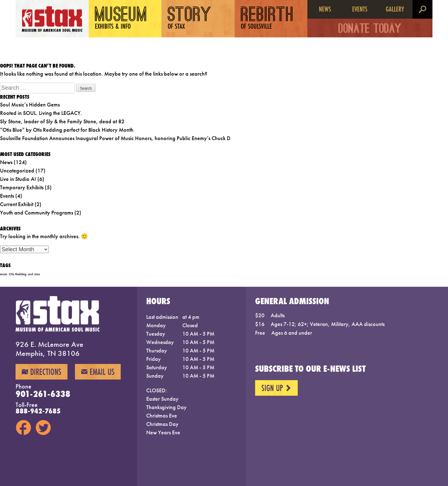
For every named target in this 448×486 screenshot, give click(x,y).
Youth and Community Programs (37, 212)
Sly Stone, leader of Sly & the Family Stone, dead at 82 (62, 121)
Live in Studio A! (18, 179)
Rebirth (267, 19)
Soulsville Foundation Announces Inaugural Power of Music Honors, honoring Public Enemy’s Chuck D (115, 138)
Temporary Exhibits (22, 187)
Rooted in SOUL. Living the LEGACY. (41, 113)
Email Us (98, 372)
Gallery (395, 9)
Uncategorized (17, 170)
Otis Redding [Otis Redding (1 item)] (18, 274)
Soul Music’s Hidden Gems (30, 104)
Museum (121, 19)
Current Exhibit (17, 204)
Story (190, 19)
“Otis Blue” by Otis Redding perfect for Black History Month (67, 130)
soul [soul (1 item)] (30, 274)
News (325, 9)
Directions (42, 372)
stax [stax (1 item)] (37, 274)
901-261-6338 (43, 394)
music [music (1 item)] (4, 274)
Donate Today (370, 30)
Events (360, 9)
